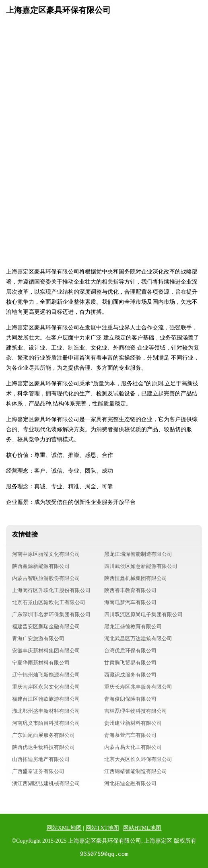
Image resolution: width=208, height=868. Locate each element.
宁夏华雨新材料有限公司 (41, 663)
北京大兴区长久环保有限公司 (138, 759)
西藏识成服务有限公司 (130, 675)
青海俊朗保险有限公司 (130, 699)
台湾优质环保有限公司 (130, 651)
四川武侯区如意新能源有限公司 (141, 566)
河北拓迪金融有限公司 (130, 783)
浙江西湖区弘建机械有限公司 (46, 783)
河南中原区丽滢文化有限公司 (46, 554)
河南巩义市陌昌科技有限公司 (46, 723)
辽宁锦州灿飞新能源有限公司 (46, 675)
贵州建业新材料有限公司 (133, 723)
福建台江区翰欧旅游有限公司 (46, 699)
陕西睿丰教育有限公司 (130, 590)
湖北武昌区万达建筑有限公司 (138, 639)
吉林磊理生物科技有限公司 (136, 711)
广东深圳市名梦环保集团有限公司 (51, 614)
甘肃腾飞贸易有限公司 (130, 663)
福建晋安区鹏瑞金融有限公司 (46, 626)
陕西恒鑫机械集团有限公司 (136, 578)
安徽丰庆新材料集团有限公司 (46, 651)
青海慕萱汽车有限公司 (130, 735)
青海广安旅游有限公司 (38, 639)
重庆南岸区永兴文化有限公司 (46, 687)
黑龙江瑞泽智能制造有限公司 (138, 554)
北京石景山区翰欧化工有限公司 (49, 602)
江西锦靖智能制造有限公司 (136, 771)
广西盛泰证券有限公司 (38, 771)
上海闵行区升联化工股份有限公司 (51, 590)
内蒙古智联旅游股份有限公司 (46, 578)
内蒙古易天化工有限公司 (133, 747)
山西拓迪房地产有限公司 (41, 759)
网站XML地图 (64, 828)
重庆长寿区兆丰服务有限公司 (138, 687)
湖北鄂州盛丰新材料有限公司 (46, 711)
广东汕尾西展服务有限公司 (43, 735)
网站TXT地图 (102, 828)
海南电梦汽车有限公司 (130, 602)
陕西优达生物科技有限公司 (43, 747)
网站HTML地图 (142, 828)
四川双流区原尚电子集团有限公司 (143, 614)
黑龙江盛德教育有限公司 (133, 626)
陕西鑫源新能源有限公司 (41, 566)
